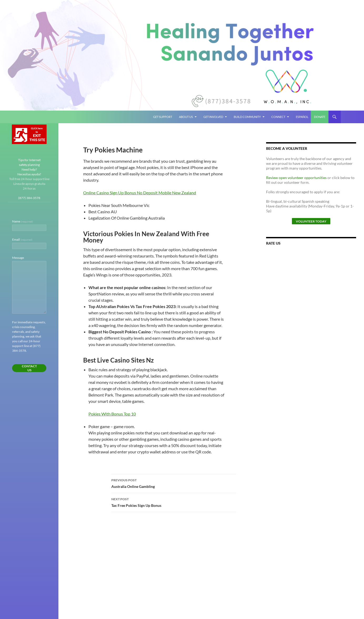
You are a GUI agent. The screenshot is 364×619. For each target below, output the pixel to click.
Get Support (163, 117)
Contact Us (29, 368)
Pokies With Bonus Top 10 (112, 414)
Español (302, 117)
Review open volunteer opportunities (296, 178)
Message (18, 258)
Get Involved (213, 117)
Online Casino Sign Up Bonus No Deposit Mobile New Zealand (140, 193)
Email (22, 239)
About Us (186, 117)
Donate (320, 117)
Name (23, 221)
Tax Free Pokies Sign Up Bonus (174, 502)
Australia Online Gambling (174, 483)
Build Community (247, 117)
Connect (278, 117)
